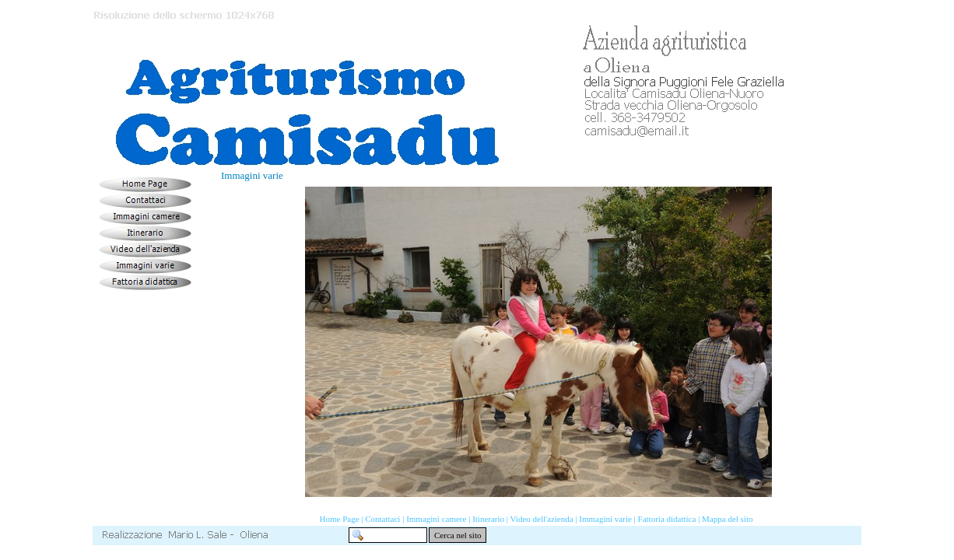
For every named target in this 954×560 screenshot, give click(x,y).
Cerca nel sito (458, 535)
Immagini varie (605, 519)
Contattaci (382, 519)
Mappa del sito (727, 519)
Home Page (340, 519)
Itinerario (488, 519)
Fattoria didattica (667, 519)
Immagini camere (436, 519)
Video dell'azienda (542, 519)
